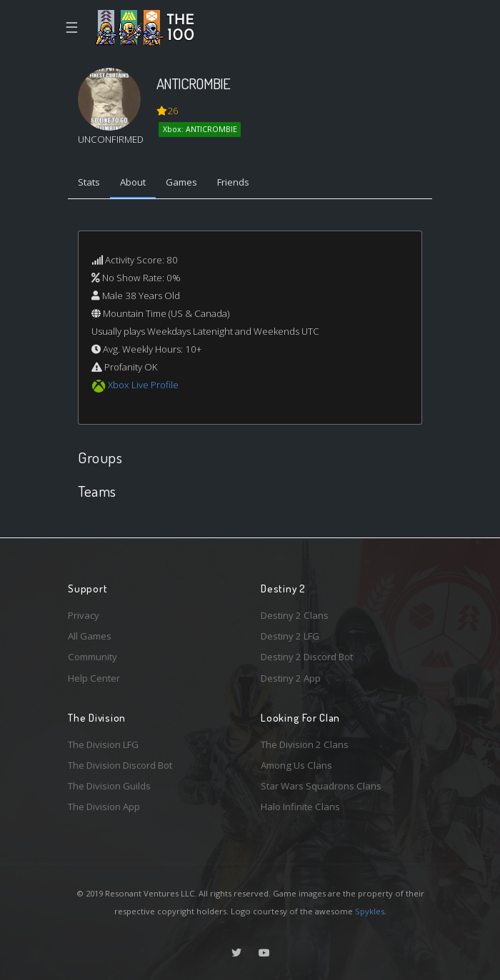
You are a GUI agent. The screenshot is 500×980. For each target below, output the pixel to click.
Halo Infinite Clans (300, 807)
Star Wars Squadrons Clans (321, 786)
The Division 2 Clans (305, 744)
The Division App (104, 807)
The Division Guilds (109, 786)
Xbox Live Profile (143, 385)
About (133, 182)
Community (92, 657)
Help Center (94, 678)
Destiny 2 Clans (295, 615)
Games (181, 182)
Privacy (84, 615)
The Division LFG (103, 744)
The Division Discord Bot (120, 765)
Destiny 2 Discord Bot (307, 657)
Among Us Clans (296, 765)
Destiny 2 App (291, 678)
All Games (90, 636)
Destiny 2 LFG (290, 636)
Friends (233, 182)
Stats (89, 182)
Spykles (370, 911)
